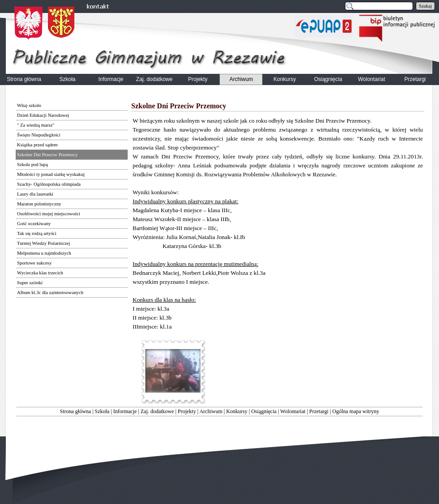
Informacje (125, 411)
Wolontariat (293, 411)
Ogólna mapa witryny (356, 411)
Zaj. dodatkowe (157, 411)
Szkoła (102, 411)
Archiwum (211, 411)
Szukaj (425, 6)
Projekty (187, 411)
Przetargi (319, 411)
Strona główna (76, 411)
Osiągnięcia (264, 411)
